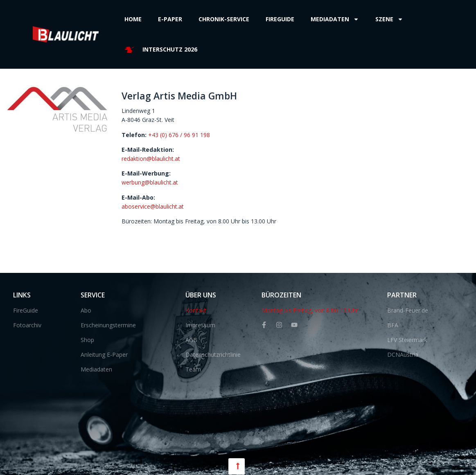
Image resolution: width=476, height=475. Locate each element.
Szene (389, 19)
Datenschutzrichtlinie (213, 355)
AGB (191, 340)
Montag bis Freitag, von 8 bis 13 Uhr (310, 310)
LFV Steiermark (407, 340)
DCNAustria (403, 355)
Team (193, 369)
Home (133, 19)
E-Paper (170, 19)
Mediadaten (335, 19)
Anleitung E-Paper (104, 355)
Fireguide (280, 19)
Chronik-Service (224, 19)
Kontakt (196, 310)
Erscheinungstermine (108, 325)
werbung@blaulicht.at (150, 182)
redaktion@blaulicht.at (151, 159)
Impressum (200, 325)
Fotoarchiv (27, 325)
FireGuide (26, 310)
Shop (87, 340)
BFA (393, 325)
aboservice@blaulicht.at (153, 206)
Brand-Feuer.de (408, 310)
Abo (86, 310)
